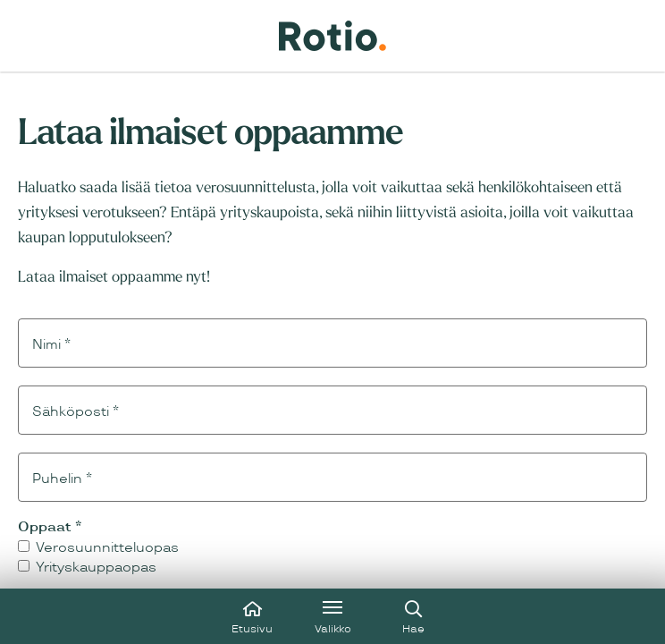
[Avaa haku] (413, 616)
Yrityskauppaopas (87, 568)
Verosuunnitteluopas (98, 548)
